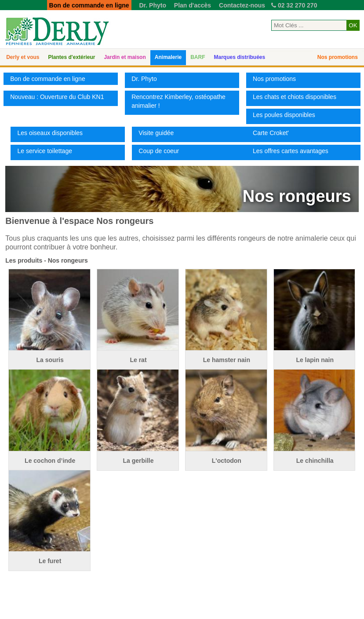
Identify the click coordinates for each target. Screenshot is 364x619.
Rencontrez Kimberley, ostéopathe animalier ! (178, 101)
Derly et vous (23, 57)
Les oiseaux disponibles (50, 133)
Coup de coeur (159, 151)
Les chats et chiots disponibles (295, 97)
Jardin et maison (125, 57)
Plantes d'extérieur (72, 57)
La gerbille (138, 461)
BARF (198, 57)
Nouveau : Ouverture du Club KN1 (57, 97)
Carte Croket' (271, 133)
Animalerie (168, 57)
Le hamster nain (227, 360)
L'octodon (227, 461)
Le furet (50, 561)
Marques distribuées (239, 57)
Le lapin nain (315, 360)
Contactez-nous (242, 5)
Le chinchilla (315, 461)
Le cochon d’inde (50, 461)
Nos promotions (338, 57)
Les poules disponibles (284, 115)
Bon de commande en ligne (47, 79)
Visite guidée (156, 133)
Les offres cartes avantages (291, 151)
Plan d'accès (193, 5)
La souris (50, 360)
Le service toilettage (45, 151)
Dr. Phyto (152, 5)
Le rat (138, 360)
